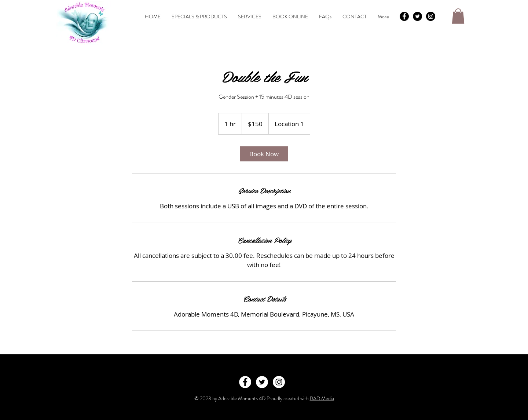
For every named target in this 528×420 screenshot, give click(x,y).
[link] (264, 154)
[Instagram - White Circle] (279, 382)
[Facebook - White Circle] (245, 382)
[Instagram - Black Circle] (431, 16)
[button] (458, 16)
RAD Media (322, 398)
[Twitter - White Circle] (262, 382)
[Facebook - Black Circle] (404, 16)
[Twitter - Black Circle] (417, 16)
